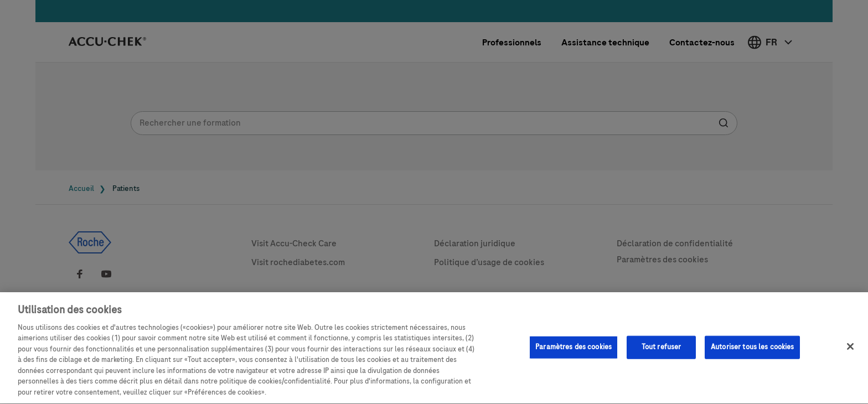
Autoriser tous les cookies (752, 351)
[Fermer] (850, 350)
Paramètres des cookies (573, 351)
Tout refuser (662, 351)
